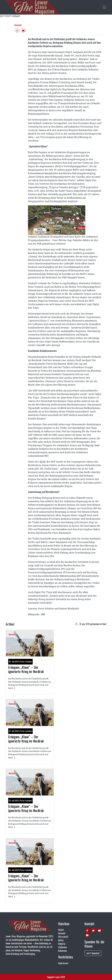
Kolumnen (62, 951)
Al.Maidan (62, 947)
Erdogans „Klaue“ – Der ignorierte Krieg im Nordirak (26, 669)
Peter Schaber (26, 662)
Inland (61, 930)
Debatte (62, 944)
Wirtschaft (63, 937)
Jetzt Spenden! (93, 953)
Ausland (18, 25)
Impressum (63, 963)
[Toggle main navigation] (104, 7)
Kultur (61, 940)
